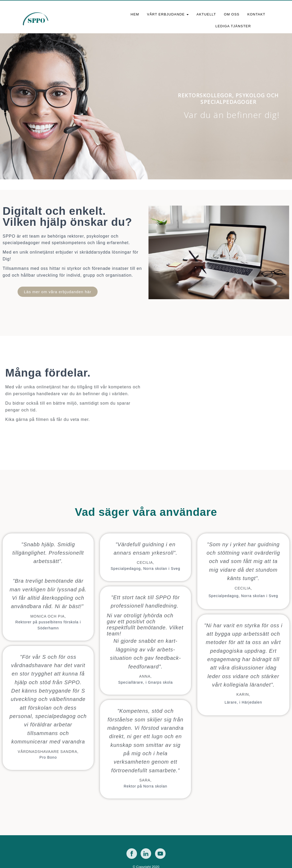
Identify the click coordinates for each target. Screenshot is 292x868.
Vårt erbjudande (168, 14)
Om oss (232, 14)
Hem (135, 14)
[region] (146, 106)
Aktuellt (206, 14)
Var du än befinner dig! (232, 115)
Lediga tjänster (233, 26)
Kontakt (256, 14)
